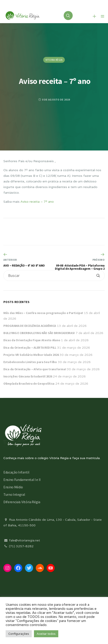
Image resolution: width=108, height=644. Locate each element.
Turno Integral (14, 494)
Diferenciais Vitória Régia (22, 502)
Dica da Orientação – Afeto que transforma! (35, 369)
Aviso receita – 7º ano (37, 202)
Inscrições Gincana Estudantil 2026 (28, 376)
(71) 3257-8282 (18, 546)
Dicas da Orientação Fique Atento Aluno (32, 340)
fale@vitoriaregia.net (22, 540)
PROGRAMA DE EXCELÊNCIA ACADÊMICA (30, 326)
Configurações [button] (19, 634)
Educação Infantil (16, 472)
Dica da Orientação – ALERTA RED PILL (30, 348)
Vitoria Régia (54, 60)
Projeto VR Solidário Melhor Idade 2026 (31, 355)
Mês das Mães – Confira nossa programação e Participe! (43, 313)
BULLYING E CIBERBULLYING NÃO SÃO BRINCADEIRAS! (39, 333)
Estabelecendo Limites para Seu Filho (30, 362)
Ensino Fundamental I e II (22, 480)
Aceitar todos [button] (46, 634)
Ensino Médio (13, 487)
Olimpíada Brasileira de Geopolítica (29, 384)
